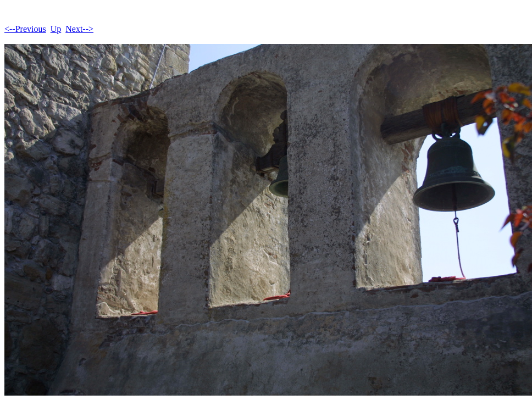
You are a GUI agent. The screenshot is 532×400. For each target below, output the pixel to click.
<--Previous (25, 29)
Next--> (79, 29)
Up (56, 29)
